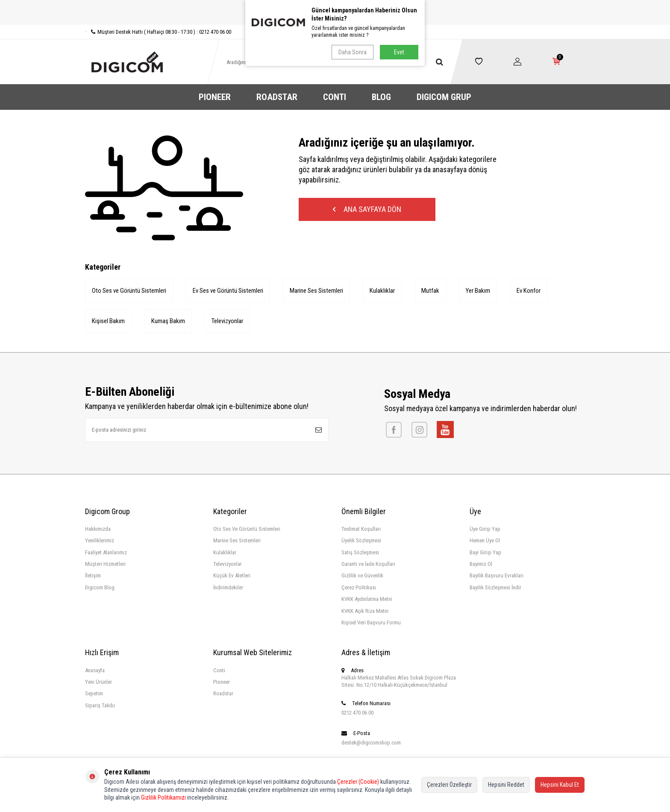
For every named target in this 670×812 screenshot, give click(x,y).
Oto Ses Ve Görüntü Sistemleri (247, 529)
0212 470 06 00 (357, 713)
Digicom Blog (100, 587)
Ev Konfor (529, 291)
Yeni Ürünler (98, 682)
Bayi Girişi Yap (485, 552)
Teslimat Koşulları (361, 529)
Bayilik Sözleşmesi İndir (495, 587)
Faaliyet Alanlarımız (106, 552)
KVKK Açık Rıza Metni (365, 611)
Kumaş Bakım (168, 321)
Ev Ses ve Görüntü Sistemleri (228, 291)
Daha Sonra (353, 52)
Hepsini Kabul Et (560, 785)
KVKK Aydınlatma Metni (367, 599)
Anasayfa (95, 670)
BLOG (381, 97)
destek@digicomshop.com (371, 743)
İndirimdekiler (228, 587)
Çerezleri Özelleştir (449, 785)
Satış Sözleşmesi (360, 552)
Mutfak (430, 291)
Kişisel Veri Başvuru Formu (371, 622)
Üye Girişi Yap (485, 529)
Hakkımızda (98, 529)
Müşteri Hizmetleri (105, 564)
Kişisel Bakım (108, 321)
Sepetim (94, 693)
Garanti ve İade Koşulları (368, 564)
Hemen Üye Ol (485, 540)
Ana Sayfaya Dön (367, 209)
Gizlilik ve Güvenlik (362, 575)
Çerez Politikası (359, 587)
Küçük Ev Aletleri (232, 575)
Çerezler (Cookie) (358, 782)
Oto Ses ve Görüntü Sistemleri (129, 291)
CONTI (335, 97)
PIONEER (215, 97)
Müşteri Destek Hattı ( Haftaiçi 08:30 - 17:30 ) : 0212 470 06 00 (158, 32)
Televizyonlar (227, 321)
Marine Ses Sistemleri (316, 291)
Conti (219, 670)
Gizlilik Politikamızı (163, 797)
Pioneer (222, 682)
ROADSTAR (277, 97)
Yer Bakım (478, 291)
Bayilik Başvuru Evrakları (497, 575)
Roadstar (223, 693)
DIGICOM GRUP (444, 97)
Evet (399, 52)
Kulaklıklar (382, 291)
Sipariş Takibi (100, 705)
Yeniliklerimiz (100, 540)
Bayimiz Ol (481, 564)
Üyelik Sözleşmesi (361, 540)
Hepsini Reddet (506, 785)
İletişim (93, 575)
